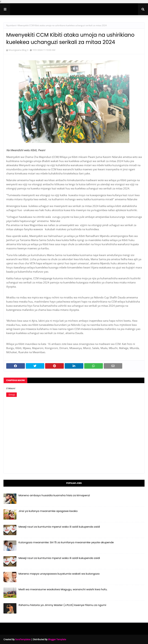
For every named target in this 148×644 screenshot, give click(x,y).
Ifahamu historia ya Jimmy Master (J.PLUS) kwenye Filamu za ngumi (62, 605)
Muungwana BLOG (74, 9)
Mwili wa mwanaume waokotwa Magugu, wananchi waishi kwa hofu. (63, 589)
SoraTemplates (23, 639)
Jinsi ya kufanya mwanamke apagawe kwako (48, 511)
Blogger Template (57, 639)
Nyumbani (11, 25)
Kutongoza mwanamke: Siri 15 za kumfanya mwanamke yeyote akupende (66, 542)
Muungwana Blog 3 (18, 50)
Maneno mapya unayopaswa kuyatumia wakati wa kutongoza (59, 574)
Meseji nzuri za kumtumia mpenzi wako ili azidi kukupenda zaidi (59, 527)
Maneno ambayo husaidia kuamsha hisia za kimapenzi (54, 495)
